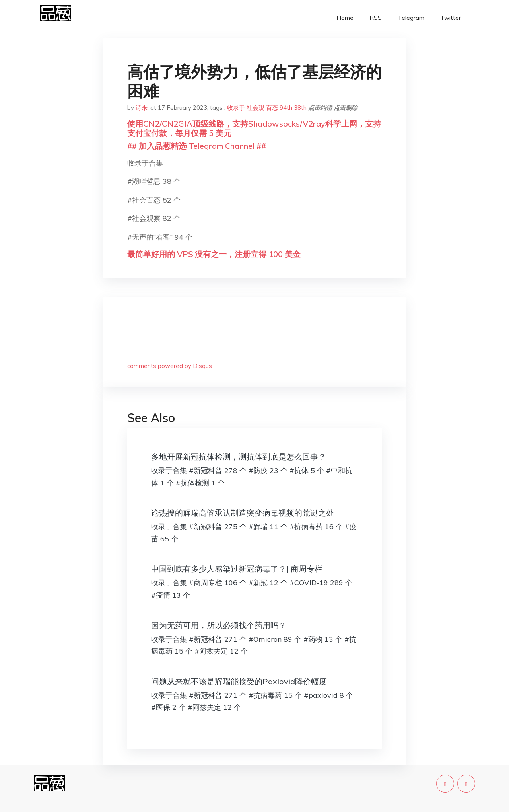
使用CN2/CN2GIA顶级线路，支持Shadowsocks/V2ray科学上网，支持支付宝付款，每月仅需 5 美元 (254, 128)
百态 (272, 108)
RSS (376, 18)
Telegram (411, 18)
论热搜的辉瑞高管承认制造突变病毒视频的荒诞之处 (243, 513)
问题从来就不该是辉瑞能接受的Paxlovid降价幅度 (239, 681)
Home (345, 18)
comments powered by (170, 366)
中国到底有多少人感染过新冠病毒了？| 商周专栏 (237, 569)
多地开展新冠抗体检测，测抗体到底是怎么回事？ (239, 457)
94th (286, 108)
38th (300, 108)
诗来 (142, 108)
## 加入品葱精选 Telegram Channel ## (197, 146)
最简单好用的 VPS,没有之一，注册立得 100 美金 (214, 254)
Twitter (451, 18)
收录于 (236, 108)
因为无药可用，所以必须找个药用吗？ (219, 625)
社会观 (255, 108)
